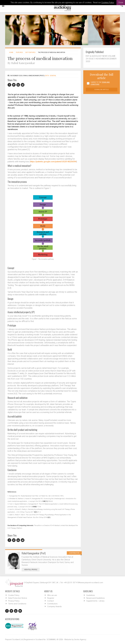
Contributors (52, 604)
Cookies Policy (108, 3)
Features (19, 52)
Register (51, 598)
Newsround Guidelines (96, 598)
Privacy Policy (14, 601)
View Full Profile (32, 570)
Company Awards (54, 606)
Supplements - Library (95, 601)
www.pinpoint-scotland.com (92, 583)
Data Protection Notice (18, 598)
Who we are (52, 595)
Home (11, 52)
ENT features (30, 52)
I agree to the (100, 83)
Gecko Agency (80, 639)
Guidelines (91, 595)
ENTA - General (51, 76)
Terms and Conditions (17, 604)
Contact (51, 601)
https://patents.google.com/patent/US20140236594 (53, 162)
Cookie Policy (14, 595)
